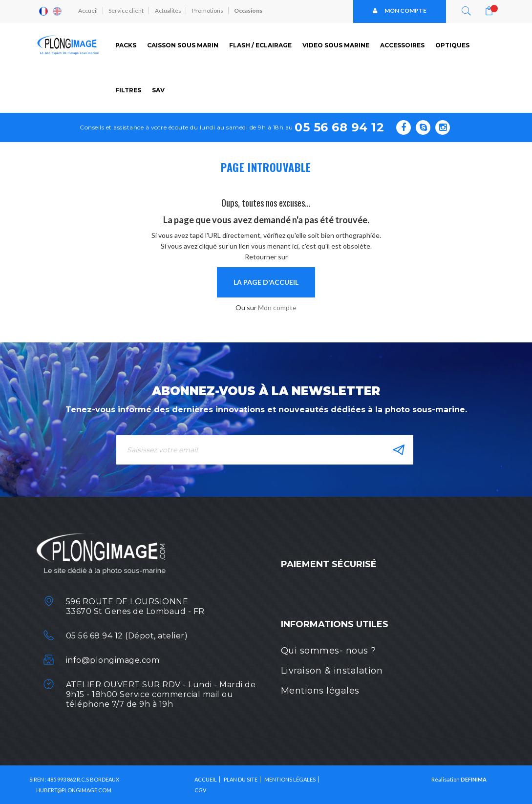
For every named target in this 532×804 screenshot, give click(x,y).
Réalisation (459, 779)
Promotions (209, 11)
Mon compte (400, 11)
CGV (200, 790)
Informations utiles (335, 624)
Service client (127, 11)
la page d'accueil (266, 282)
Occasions (250, 11)
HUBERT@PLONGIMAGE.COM (74, 790)
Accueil (88, 11)
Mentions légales (320, 691)
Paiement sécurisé (329, 564)
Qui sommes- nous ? (329, 651)
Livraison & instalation (332, 671)
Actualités (169, 11)
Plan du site (241, 779)
